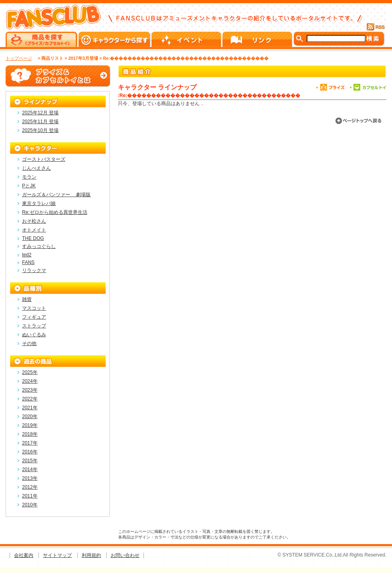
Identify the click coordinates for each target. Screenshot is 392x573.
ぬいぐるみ (34, 335)
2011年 (30, 496)
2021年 (30, 408)
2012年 (30, 487)
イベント (187, 39)
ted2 (27, 255)
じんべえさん (36, 168)
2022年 (30, 399)
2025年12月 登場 (40, 113)
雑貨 (27, 299)
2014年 (30, 469)
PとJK (29, 186)
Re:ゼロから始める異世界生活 (55, 212)
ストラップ (34, 326)
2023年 (30, 390)
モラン (29, 177)
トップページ (19, 58)
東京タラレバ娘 (39, 203)
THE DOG (33, 238)
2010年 (30, 505)
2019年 (30, 425)
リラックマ (34, 270)
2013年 (30, 478)
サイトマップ (57, 555)
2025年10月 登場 (40, 130)
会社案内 (24, 555)
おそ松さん (34, 221)
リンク (258, 39)
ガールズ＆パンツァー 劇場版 (56, 195)
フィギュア (34, 317)
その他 (29, 343)
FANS (28, 262)
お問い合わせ (125, 555)
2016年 (30, 452)
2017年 (30, 443)
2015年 (30, 461)
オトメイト (34, 230)
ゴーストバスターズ (44, 159)
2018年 (30, 434)
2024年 (30, 381)
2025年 (30, 372)
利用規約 (91, 555)
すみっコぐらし (39, 246)
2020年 (30, 417)
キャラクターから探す (115, 39)
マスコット (34, 308)
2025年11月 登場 (40, 122)
